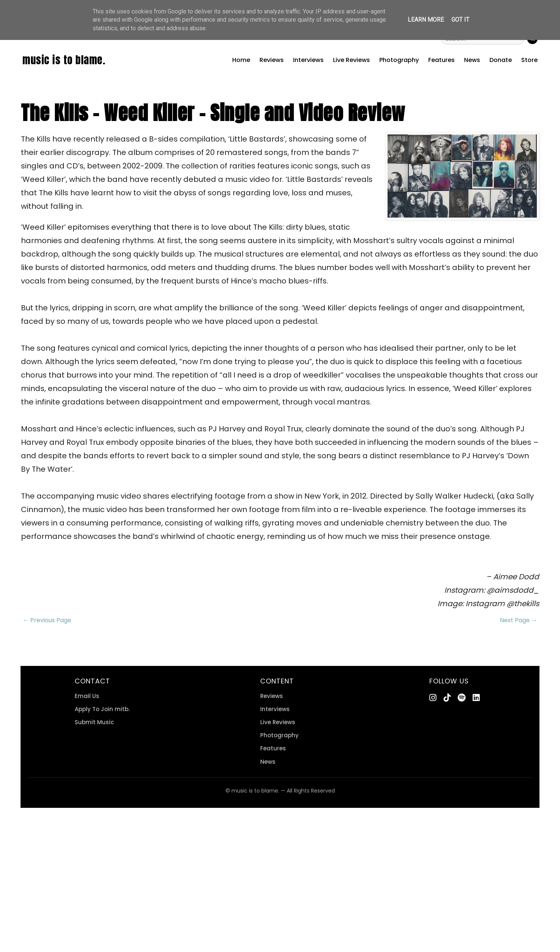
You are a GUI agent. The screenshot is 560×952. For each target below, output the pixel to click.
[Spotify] (462, 698)
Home (241, 60)
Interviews (308, 60)
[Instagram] (433, 698)
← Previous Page (47, 620)
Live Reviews (351, 60)
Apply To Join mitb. (102, 709)
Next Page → (519, 620)
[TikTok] (447, 698)
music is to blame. (64, 60)
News (472, 60)
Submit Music (94, 722)
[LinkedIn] (476, 698)
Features (441, 60)
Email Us (87, 696)
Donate (501, 60)
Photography (399, 60)
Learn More (426, 20)
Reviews (272, 60)
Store (529, 60)
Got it (460, 20)
